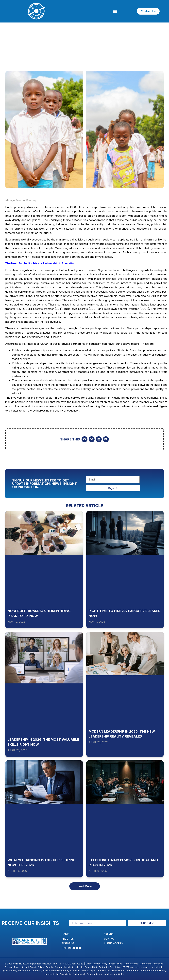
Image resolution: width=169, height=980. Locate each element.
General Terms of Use (16, 967)
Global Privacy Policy (96, 964)
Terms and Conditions (152, 964)
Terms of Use (131, 964)
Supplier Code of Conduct (59, 967)
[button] (115, 11)
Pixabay (31, 200)
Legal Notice (116, 964)
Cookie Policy (37, 967)
